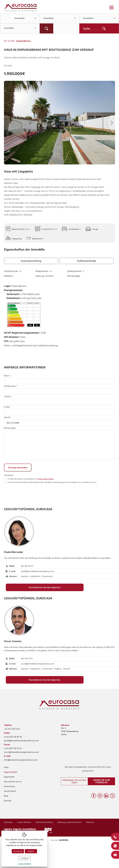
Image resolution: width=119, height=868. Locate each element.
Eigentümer (9, 777)
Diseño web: (60, 840)
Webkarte (90, 822)
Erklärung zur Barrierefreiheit (69, 822)
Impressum (8, 822)
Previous (7, 123)
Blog (6, 796)
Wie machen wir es (13, 782)
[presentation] (24, 493)
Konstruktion (10, 791)
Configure (24, 858)
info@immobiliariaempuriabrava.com (21, 760)
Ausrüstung (9, 786)
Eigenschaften (11, 772)
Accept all (18, 851)
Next (112, 123)
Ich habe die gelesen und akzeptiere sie (31, 479)
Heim (6, 767)
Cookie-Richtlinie (24, 822)
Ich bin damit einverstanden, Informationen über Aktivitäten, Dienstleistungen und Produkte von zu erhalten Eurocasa (52, 482)
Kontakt (8, 801)
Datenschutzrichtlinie (46, 479)
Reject (31, 851)
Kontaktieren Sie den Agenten (51, 587)
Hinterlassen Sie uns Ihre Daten (74, 781)
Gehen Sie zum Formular (101, 781)
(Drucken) (8, 66)
